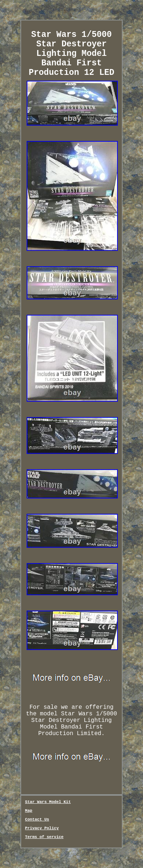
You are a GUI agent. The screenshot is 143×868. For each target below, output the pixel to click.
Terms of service (45, 837)
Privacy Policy (42, 828)
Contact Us (37, 819)
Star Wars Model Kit (48, 802)
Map (29, 811)
